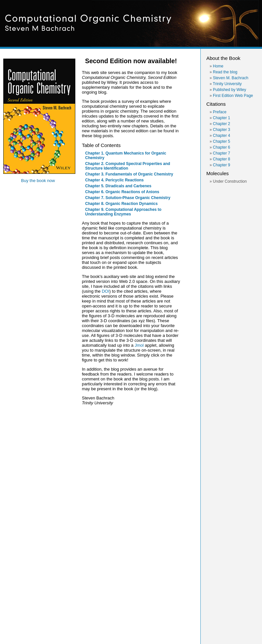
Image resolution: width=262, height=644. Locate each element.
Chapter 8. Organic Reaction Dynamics (121, 204)
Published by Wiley (229, 90)
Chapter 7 (222, 153)
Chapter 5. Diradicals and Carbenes (118, 186)
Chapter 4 (222, 136)
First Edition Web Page (233, 96)
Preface (220, 112)
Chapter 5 (222, 141)
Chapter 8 (222, 159)
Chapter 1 (222, 118)
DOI (106, 291)
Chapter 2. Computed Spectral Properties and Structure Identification (128, 166)
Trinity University (227, 84)
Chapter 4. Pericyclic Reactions (114, 180)
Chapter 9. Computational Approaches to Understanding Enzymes (123, 212)
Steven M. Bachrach (231, 78)
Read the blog (225, 72)
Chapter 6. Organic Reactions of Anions (122, 192)
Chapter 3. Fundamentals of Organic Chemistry (129, 174)
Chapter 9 (222, 165)
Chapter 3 (222, 130)
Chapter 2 (222, 124)
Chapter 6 (222, 147)
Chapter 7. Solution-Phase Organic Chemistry (128, 198)
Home (218, 66)
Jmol (139, 345)
